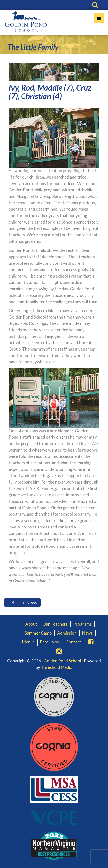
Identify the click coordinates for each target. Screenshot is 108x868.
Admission (67, 633)
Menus (28, 642)
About (31, 624)
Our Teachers (55, 624)
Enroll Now (50, 642)
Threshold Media (57, 667)
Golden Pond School (62, 661)
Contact (73, 642)
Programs (83, 624)
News (87, 633)
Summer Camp (38, 633)
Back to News (22, 602)
